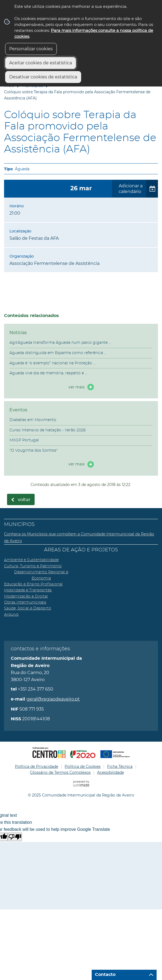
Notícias (18, 333)
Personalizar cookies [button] (31, 49)
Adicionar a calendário (131, 189)
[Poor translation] (15, 837)
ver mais (77, 387)
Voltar (24, 500)
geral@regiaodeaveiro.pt (53, 699)
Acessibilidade (110, 772)
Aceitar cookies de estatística (41, 63)
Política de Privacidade (37, 766)
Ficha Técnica (120, 766)
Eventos (18, 410)
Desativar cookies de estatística (43, 77)
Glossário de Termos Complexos (60, 772)
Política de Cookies (83, 766)
